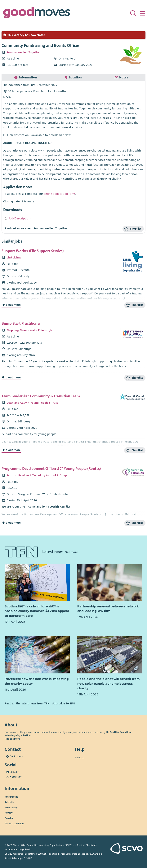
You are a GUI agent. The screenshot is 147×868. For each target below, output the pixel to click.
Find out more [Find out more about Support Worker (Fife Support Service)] (11, 305)
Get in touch (16, 756)
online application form (59, 194)
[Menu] (142, 13)
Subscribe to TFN (64, 703)
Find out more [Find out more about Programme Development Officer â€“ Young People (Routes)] (11, 523)
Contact (79, 757)
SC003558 (41, 854)
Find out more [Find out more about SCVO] (12, 739)
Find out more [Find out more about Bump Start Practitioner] (11, 377)
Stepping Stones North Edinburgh (29, 330)
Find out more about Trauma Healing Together (36, 228)
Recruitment (11, 797)
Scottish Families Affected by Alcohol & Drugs (37, 475)
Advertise (10, 802)
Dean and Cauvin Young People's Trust (32, 403)
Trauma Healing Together (24, 52)
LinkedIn (14, 772)
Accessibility (11, 807)
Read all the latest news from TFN (27, 703)
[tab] (26, 77)
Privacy (9, 813)
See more (71, 552)
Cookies (9, 818)
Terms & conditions (15, 823)
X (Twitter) (16, 777)
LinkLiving (14, 258)
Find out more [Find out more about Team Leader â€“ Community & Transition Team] (11, 450)
